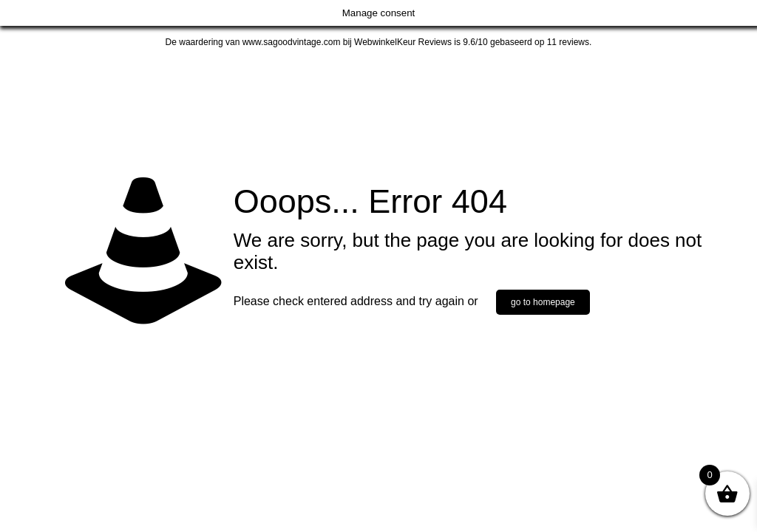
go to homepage (543, 302)
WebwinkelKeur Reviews (403, 42)
